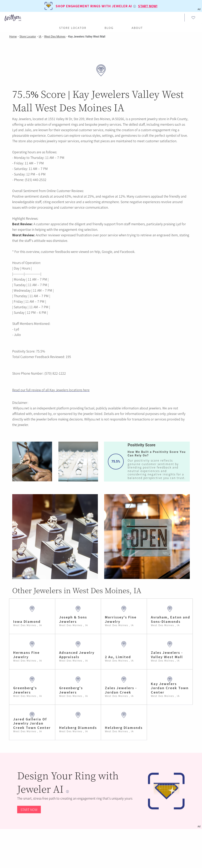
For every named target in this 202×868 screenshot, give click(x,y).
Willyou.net (21, 408)
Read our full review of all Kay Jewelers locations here (51, 390)
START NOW (29, 810)
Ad (199, 827)
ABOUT (137, 28)
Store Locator (73, 28)
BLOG (109, 28)
